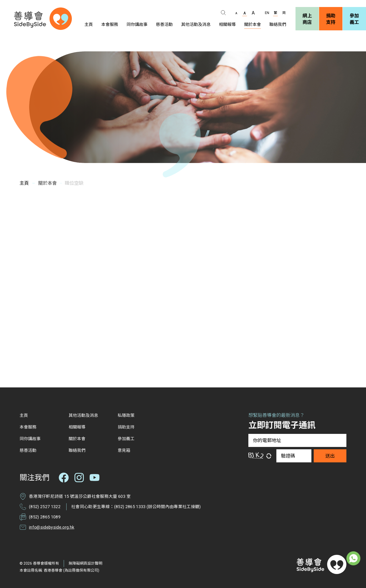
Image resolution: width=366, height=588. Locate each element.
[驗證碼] (294, 456)
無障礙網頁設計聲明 (85, 563)
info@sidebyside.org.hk (52, 527)
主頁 (24, 183)
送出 (330, 456)
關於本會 (46, 183)
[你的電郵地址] (297, 440)
